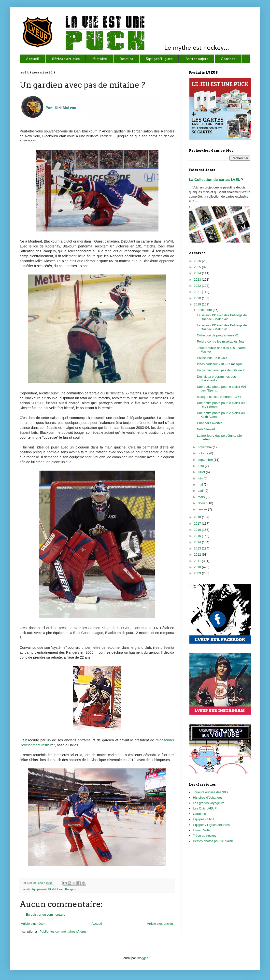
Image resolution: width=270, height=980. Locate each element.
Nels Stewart (206, 429)
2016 (198, 530)
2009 (198, 573)
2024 (198, 273)
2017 (198, 524)
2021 (198, 292)
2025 (198, 267)
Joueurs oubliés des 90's (210, 792)
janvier (203, 509)
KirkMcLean (56, 889)
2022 (198, 286)
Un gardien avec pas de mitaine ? (221, 370)
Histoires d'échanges (208, 798)
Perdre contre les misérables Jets (220, 341)
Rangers (71, 889)
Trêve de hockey (205, 836)
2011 (198, 561)
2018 (198, 517)
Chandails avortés (210, 423)
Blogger (142, 958)
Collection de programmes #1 (218, 335)
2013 (198, 548)
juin (201, 478)
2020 (198, 298)
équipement (39, 889)
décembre (205, 310)
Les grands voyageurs (209, 803)
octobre (204, 453)
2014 (198, 542)
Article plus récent (34, 924)
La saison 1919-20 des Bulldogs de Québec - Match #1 (222, 327)
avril (201, 491)
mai (201, 484)
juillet (202, 472)
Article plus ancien (160, 924)
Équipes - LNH (203, 819)
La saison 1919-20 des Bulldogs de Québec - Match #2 (222, 317)
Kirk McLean (35, 883)
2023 (198, 280)
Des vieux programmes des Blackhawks (216, 379)
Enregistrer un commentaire (45, 915)
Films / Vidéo (202, 830)
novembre (205, 447)
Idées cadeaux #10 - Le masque (220, 364)
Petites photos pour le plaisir (213, 841)
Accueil (97, 924)
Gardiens (199, 814)
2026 (198, 261)
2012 (198, 555)
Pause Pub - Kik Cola (212, 358)
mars (202, 497)
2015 (198, 536)
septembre (206, 460)
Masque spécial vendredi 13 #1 (219, 397)
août (201, 466)
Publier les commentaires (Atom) (63, 931)
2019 (198, 304)
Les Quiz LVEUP (205, 808)
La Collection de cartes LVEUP (216, 180)
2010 (198, 567)
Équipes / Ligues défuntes (211, 825)
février (203, 503)
